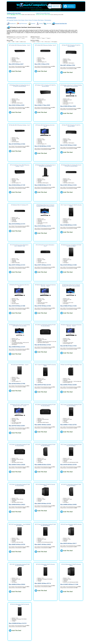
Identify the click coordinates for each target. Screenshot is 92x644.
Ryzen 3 (34, 38)
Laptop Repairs (48, 10)
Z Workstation (48, 20)
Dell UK (9, 15)
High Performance (22, 24)
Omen (26, 20)
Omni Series (21, 20)
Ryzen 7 (44, 38)
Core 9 (23, 38)
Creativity (32, 24)
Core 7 (19, 38)
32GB (17, 42)
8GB (9, 42)
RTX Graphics (54, 42)
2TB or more (47, 42)
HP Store (42, 15)
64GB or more (23, 42)
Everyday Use (11, 24)
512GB (38, 42)
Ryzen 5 (39, 38)
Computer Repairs (39, 10)
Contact (59, 10)
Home (32, 10)
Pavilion (16, 20)
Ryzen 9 (49, 38)
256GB (33, 42)
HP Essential (10, 20)
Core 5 (14, 38)
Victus (30, 20)
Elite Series (41, 20)
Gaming (39, 24)
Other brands (19, 15)
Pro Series (35, 20)
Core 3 (10, 38)
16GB (13, 42)
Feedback (54, 10)
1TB (42, 42)
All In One (47, 24)
